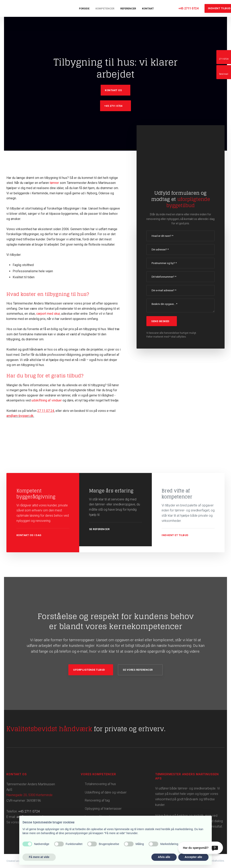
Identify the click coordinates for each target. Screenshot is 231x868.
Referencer (128, 9)
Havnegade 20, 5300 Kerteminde (29, 795)
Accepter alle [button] (193, 857)
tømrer (54, 183)
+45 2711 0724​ (113, 106)
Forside (84, 9)
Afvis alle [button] (164, 857)
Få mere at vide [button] (39, 857)
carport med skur (48, 314)
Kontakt (148, 9)
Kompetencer (105, 9)
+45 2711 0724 (29, 811)
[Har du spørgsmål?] (200, 848)
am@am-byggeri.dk (20, 416)
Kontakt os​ (113, 90)
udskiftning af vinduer (47, 400)
